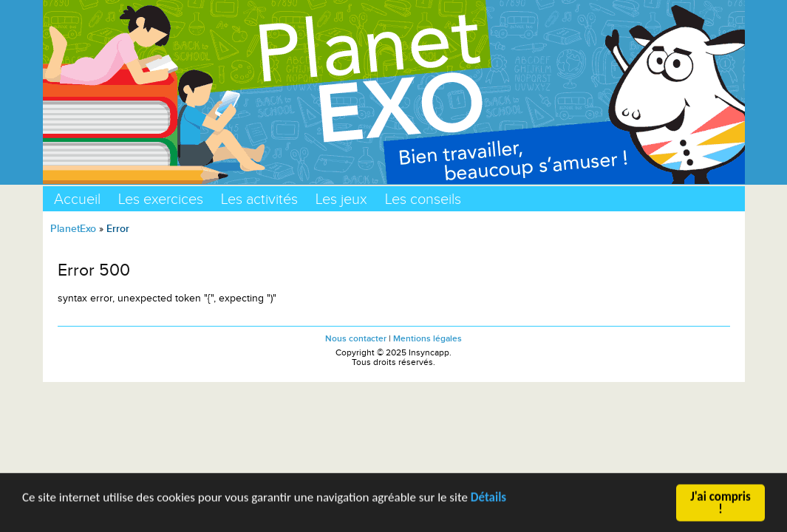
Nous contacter (356, 339)
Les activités (259, 199)
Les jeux (341, 199)
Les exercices (161, 199)
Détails (488, 498)
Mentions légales (427, 339)
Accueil (77, 199)
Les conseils (423, 199)
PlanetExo (73, 228)
